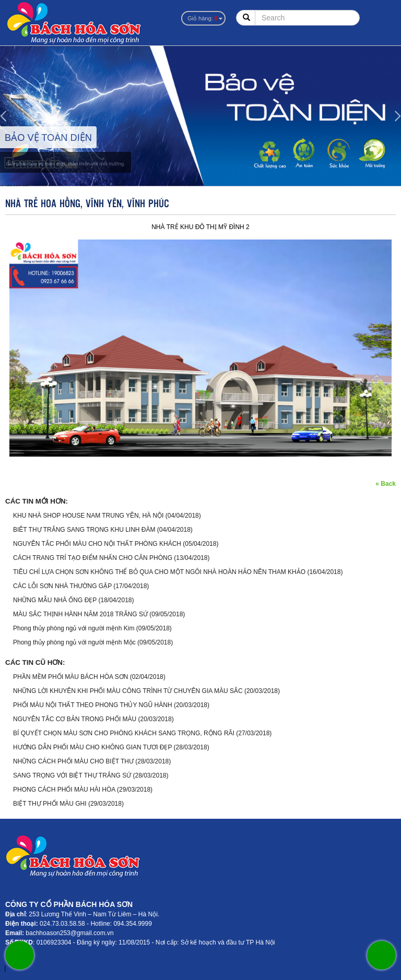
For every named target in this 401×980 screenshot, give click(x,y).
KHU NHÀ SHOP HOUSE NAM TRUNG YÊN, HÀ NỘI (88, 516)
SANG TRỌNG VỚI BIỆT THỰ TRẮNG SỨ (72, 775)
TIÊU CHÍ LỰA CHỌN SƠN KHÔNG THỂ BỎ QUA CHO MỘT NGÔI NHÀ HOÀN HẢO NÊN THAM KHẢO (159, 572)
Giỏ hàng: (203, 18)
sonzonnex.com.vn (10, 970)
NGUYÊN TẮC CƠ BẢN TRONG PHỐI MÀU (76, 719)
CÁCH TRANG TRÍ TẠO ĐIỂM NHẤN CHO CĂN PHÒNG (93, 558)
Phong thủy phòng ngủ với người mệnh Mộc (74, 642)
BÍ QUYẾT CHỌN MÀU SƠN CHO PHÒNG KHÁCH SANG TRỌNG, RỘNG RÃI (124, 733)
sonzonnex (1, 970)
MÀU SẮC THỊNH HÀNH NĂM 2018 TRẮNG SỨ (80, 614)
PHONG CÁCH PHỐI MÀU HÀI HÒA (64, 790)
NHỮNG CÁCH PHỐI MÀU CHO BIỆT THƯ (73, 761)
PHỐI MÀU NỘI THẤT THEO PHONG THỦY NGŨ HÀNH (93, 705)
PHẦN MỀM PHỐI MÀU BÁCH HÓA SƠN (70, 677)
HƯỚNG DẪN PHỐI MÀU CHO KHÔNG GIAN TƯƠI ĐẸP (92, 747)
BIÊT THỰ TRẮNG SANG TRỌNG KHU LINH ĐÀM (84, 530)
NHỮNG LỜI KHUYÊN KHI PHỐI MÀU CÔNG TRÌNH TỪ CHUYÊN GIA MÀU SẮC (128, 691)
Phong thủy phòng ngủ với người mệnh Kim (74, 628)
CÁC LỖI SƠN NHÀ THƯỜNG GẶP (62, 586)
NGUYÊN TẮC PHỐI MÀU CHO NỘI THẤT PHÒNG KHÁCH (97, 544)
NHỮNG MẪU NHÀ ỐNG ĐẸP (55, 600)
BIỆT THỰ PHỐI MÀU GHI (50, 804)
